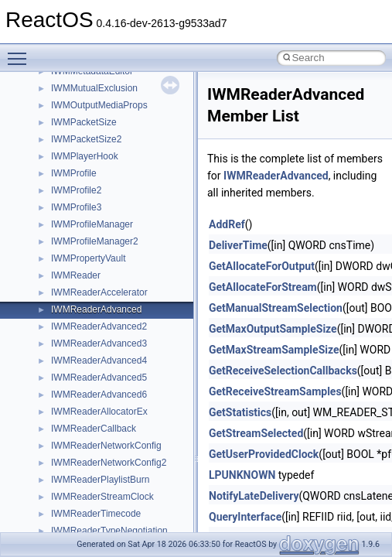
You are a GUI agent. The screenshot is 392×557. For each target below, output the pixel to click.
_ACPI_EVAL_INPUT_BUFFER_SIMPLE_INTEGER (159, 337)
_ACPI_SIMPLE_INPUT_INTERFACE (129, 525)
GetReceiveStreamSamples (275, 391)
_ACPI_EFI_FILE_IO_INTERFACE (123, 133)
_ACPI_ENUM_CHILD (97, 218)
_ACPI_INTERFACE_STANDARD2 (123, 439)
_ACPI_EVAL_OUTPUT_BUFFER (121, 405)
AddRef (227, 224)
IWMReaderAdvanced (276, 176)
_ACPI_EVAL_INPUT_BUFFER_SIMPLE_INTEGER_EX (168, 354)
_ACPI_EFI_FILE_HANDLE (108, 116)
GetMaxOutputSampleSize (273, 329)
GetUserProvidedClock (264, 454)
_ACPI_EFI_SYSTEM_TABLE (113, 184)
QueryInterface (245, 517)
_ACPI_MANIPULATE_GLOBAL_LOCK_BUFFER (154, 456)
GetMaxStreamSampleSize (274, 350)
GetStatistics (240, 412)
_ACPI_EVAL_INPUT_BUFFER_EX (125, 320)
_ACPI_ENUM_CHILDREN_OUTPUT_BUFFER (150, 252)
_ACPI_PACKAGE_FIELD (105, 490)
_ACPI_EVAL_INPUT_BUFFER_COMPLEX (141, 286)
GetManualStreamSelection (276, 308)
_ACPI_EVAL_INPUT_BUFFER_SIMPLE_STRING (156, 371)
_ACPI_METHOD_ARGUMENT (116, 473)
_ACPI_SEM (77, 507)
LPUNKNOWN (242, 475)
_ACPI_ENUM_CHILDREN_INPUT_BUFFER (145, 235)
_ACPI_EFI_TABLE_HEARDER (116, 201)
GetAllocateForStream (263, 287)
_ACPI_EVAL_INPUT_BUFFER (116, 269)
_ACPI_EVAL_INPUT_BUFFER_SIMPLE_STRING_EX (165, 388)
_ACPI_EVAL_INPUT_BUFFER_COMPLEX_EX (150, 303)
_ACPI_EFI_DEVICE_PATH (108, 99)
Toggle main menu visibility (21, 52)
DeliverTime (238, 245)
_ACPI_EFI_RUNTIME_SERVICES (124, 167)
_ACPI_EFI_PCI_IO (92, 150)
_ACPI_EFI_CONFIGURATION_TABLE (132, 82)
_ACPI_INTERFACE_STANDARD (121, 422)
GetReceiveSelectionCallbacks (283, 371)
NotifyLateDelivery (254, 496)
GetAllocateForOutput (262, 266)
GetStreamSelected (256, 433)
